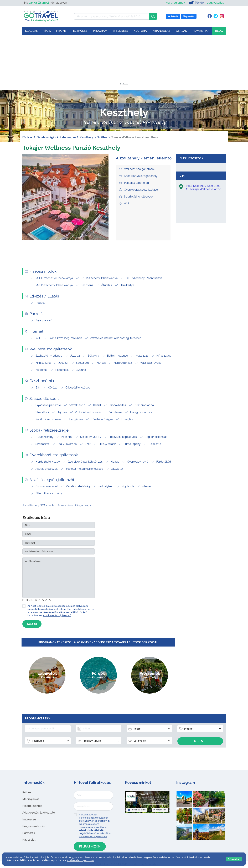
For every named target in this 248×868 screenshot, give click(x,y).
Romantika (201, 31)
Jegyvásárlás (216, 3)
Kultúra (140, 31)
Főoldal (28, 137)
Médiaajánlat (31, 799)
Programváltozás (33, 826)
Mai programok (175, 3)
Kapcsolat (29, 840)
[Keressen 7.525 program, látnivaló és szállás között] (112, 16)
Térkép (196, 3)
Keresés (200, 741)
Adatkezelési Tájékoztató (57, 615)
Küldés (32, 624)
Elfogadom (234, 859)
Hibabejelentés (32, 806)
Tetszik (137, 810)
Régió (47, 31)
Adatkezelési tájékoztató (39, 813)
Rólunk (27, 792)
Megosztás (160, 810)
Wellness (120, 31)
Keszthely (87, 137)
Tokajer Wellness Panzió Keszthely (79, 147)
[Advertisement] (124, 62)
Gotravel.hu (144, 794)
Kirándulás (161, 31)
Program (100, 31)
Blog (219, 31)
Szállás (31, 31)
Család (182, 31)
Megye (61, 31)
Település (79, 31)
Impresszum (30, 819)
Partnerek (29, 833)
